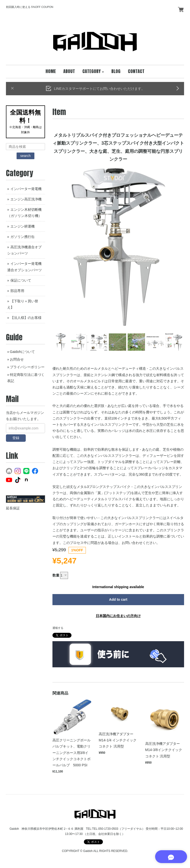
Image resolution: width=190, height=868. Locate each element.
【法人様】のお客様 (26, 318)
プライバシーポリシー (27, 367)
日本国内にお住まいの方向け (118, 616)
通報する (58, 628)
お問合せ (17, 359)
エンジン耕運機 (23, 226)
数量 (56, 575)
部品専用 (17, 291)
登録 (16, 438)
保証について (21, 280)
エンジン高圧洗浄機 (26, 199)
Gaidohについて (22, 352)
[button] (93, 72)
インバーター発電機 (26, 189)
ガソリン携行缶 (23, 237)
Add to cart (118, 599)
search (25, 156)
